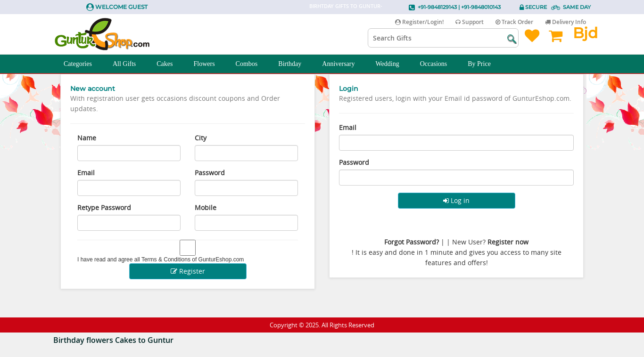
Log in (456, 200)
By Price (484, 64)
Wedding (393, 64)
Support (470, 22)
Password (210, 173)
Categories (83, 64)
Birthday (295, 64)
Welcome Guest (121, 7)
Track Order (514, 22)
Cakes (170, 64)
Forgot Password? (412, 242)
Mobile (206, 207)
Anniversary (343, 64)
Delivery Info (566, 22)
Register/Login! (419, 22)
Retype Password (104, 207)
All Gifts (129, 64)
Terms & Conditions (166, 260)
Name (87, 138)
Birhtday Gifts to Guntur (345, 6)
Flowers (209, 64)
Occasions (439, 64)
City (201, 138)
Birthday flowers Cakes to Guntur (113, 340)
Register (188, 271)
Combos (252, 64)
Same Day (577, 7)
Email (86, 173)
